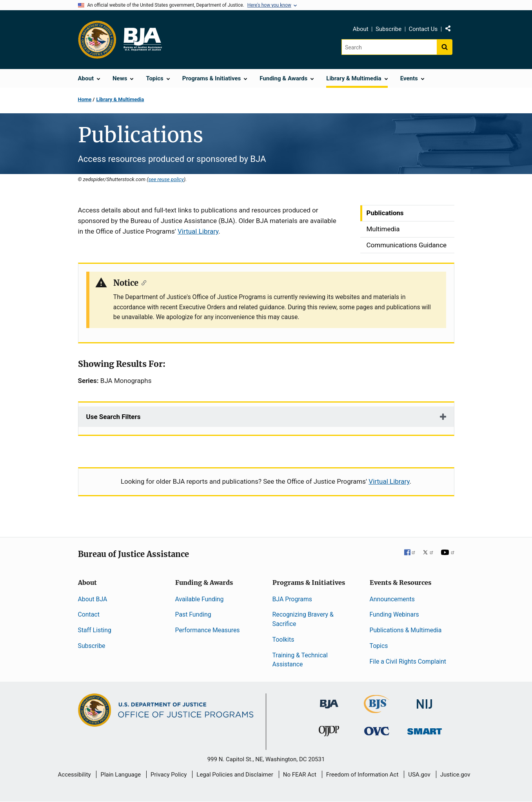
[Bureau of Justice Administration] (329, 700)
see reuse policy (166, 179)
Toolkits (283, 640)
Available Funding (200, 599)
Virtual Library (198, 231)
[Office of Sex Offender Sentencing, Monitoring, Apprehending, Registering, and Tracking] (425, 729)
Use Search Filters (113, 417)
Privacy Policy (169, 775)
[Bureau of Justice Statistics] (377, 710)
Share (451, 30)
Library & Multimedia (120, 99)
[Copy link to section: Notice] (143, 282)
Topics (379, 646)
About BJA (93, 599)
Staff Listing (95, 630)
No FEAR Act (300, 775)
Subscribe (389, 29)
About (361, 29)
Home (85, 99)
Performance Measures (208, 630)
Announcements (392, 599)
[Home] (142, 40)
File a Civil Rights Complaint (408, 661)
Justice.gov (455, 775)
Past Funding (193, 614)
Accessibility (74, 775)
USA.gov (419, 775)
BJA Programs (292, 599)
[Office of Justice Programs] (97, 40)
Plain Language (121, 775)
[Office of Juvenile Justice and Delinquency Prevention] (329, 733)
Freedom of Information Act (362, 775)
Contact (89, 614)
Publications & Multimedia (406, 630)
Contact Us (423, 29)
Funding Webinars (394, 614)
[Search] (389, 47)
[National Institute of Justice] (425, 701)
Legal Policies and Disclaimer (235, 775)
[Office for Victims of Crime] (377, 731)
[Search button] (445, 47)
